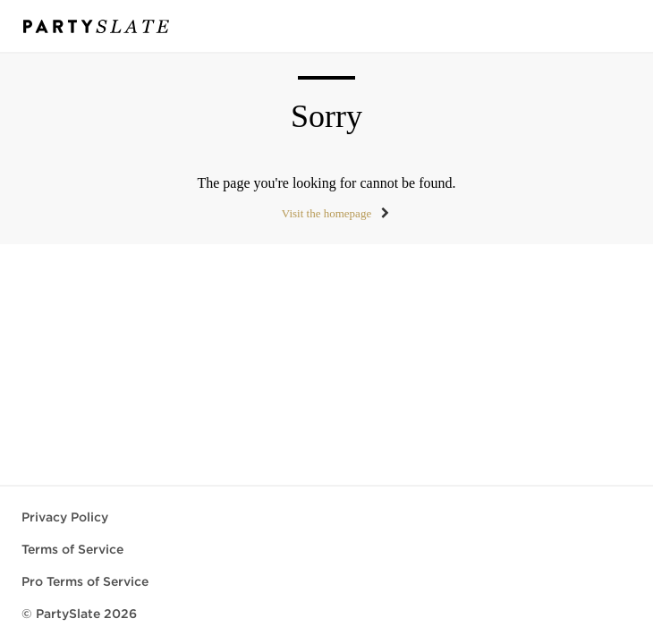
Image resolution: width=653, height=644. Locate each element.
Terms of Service (72, 549)
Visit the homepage (326, 213)
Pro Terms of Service (85, 581)
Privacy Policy (65, 517)
